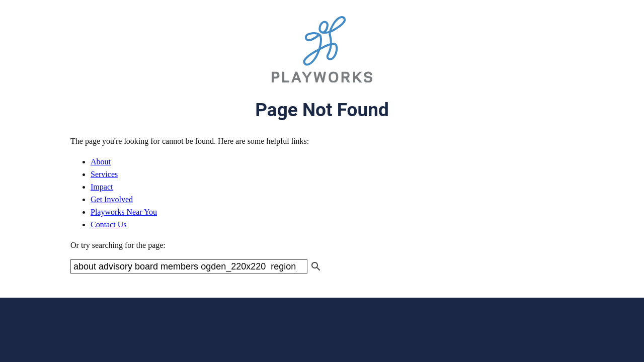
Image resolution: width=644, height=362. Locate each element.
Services (104, 174)
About (101, 162)
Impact (102, 187)
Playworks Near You (124, 212)
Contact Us (109, 224)
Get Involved (112, 199)
